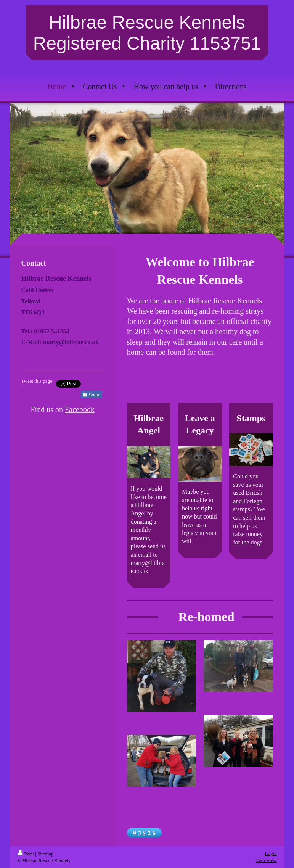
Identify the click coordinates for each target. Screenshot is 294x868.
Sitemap (46, 854)
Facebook (80, 409)
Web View (267, 860)
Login (271, 853)
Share (92, 395)
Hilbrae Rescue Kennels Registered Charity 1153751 (147, 33)
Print (26, 854)
